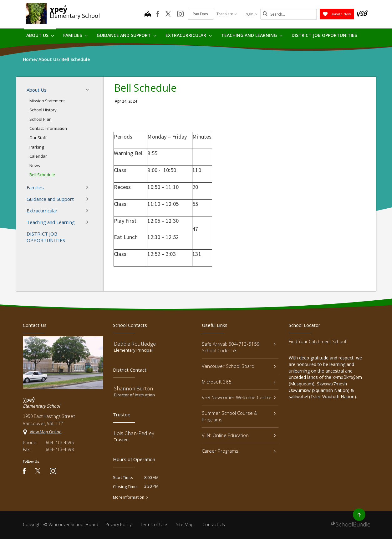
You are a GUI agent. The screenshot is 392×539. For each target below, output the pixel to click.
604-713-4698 (60, 449)
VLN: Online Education (239, 435)
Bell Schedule (42, 175)
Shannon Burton (133, 388)
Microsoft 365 (239, 382)
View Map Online (46, 432)
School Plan (41, 119)
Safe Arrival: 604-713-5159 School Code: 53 (239, 347)
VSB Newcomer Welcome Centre (239, 397)
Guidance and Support (127, 35)
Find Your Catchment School (317, 341)
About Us (40, 35)
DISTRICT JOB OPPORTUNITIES (324, 35)
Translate (227, 14)
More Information (129, 497)
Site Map (185, 524)
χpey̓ (59, 9)
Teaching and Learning (252, 35)
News (35, 165)
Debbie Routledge (135, 344)
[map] (148, 14)
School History (43, 110)
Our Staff (38, 138)
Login (251, 14)
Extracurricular (189, 35)
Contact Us (214, 524)
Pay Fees (200, 14)
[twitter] (168, 14)
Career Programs (239, 451)
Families (75, 35)
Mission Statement (47, 101)
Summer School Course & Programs (239, 416)
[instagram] (180, 14)
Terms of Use (154, 524)
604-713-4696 (60, 442)
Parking (37, 147)
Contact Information (48, 128)
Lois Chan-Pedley (134, 433)
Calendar (38, 156)
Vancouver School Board (239, 366)
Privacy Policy (118, 524)
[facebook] (158, 14)
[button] (89, 90)
